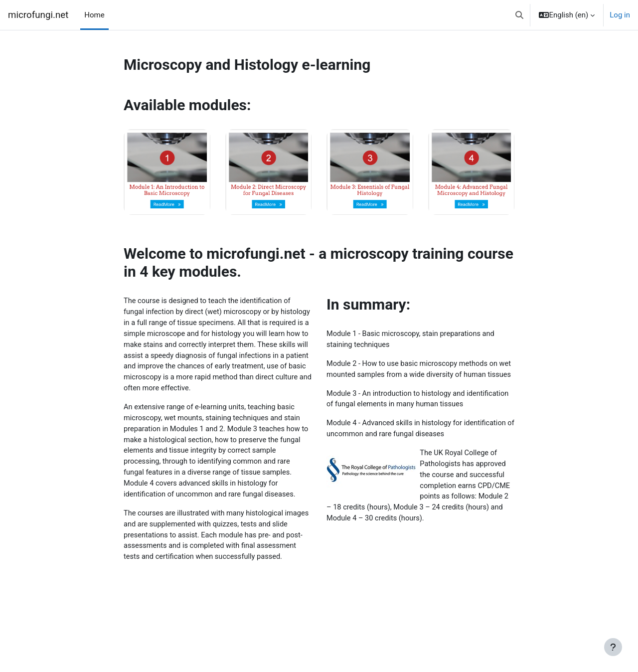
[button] (519, 15)
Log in (620, 15)
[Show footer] (613, 647)
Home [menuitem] (94, 15)
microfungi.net (38, 15)
